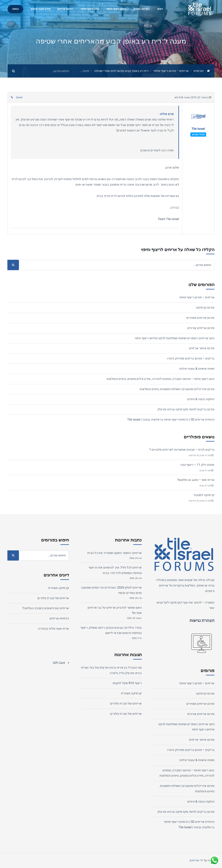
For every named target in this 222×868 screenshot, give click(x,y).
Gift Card (59, 663)
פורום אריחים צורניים (201, 328)
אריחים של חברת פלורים (126, 703)
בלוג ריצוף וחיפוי (90, 9)
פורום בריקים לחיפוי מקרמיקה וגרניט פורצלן (186, 409)
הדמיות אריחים (59, 618)
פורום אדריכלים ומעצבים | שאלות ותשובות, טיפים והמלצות (177, 389)
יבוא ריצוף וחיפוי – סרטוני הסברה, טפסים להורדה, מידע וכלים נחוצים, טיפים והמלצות (161, 379)
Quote (19, 97)
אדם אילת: (167, 114)
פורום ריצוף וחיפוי (116, 9)
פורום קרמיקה (205, 308)
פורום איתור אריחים (202, 348)
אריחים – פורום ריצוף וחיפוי (171, 71)
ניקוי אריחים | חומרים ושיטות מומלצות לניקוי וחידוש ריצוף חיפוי (175, 338)
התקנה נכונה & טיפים (201, 399)
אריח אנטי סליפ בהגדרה (53, 629)
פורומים (199, 71)
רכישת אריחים (65, 9)
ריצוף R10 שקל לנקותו (127, 683)
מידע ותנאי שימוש (41, 9)
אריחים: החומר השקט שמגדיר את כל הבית (115, 553)
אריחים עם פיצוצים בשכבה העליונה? (46, 608)
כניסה (15, 9)
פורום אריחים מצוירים (200, 318)
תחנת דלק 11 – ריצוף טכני (197, 465)
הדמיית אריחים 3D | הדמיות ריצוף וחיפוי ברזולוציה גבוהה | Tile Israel (171, 420)
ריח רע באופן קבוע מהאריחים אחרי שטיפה (121, 71)
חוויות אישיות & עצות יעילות (197, 369)
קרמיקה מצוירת (131, 693)
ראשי (160, 9)
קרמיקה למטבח (204, 495)
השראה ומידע (142, 9)
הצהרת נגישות (202, 620)
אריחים (164, 585)
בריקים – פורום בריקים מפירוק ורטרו (191, 358)
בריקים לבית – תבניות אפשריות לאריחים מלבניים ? (182, 450)
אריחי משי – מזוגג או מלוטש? (196, 480)
